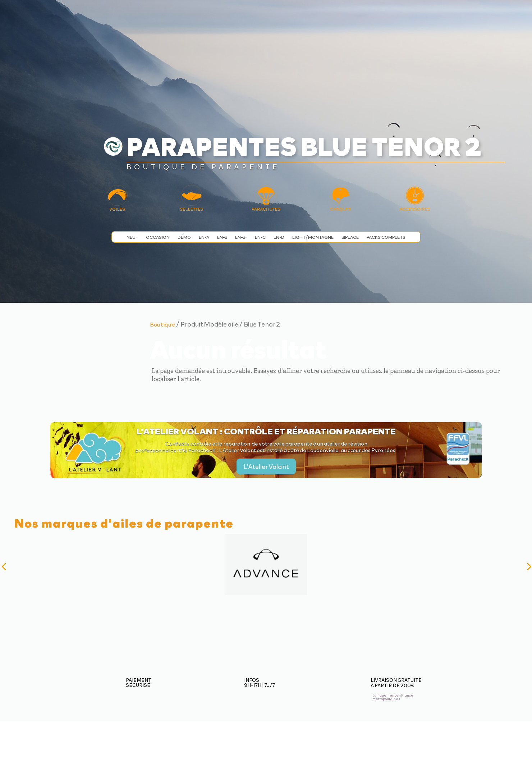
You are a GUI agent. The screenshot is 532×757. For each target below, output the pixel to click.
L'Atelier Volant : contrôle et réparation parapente (266, 431)
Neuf (132, 237)
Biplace (350, 237)
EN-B (222, 237)
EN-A (204, 237)
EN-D (279, 237)
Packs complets (386, 237)
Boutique (162, 324)
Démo (184, 237)
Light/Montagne (313, 237)
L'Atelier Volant (266, 466)
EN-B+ (241, 237)
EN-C (260, 237)
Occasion (158, 237)
